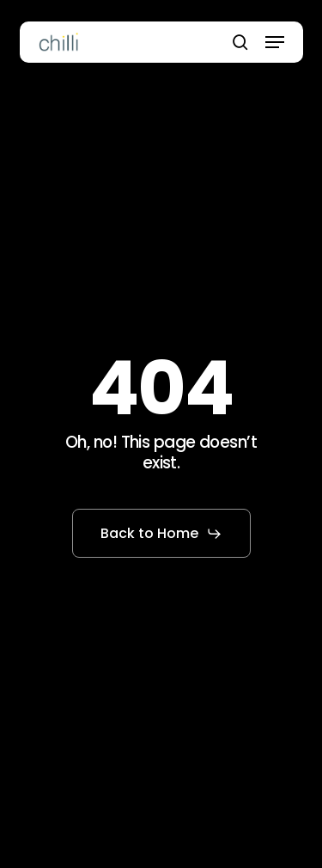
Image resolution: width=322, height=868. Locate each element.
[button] (275, 42)
